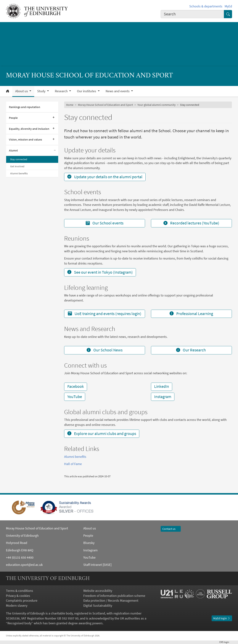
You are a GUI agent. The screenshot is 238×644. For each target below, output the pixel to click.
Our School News (105, 350)
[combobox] (192, 14)
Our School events (105, 223)
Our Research (191, 350)
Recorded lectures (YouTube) (191, 223)
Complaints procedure (22, 601)
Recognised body (19, 623)
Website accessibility (98, 591)
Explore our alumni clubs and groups (102, 434)
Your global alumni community (156, 105)
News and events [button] (118, 91)
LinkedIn (162, 386)
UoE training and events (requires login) (105, 314)
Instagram (163, 397)
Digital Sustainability (98, 606)
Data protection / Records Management (111, 601)
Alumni (13, 150)
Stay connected (19, 159)
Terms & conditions (20, 591)
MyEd (228, 6)
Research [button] (62, 91)
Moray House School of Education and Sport (105, 105)
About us (90, 528)
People (13, 118)
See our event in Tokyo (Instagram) (100, 272)
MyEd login (222, 618)
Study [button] (42, 91)
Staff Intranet (93, 565)
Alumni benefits (19, 173)
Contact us (171, 529)
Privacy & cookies (18, 596)
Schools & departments (206, 6)
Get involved (17, 166)
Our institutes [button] (87, 91)
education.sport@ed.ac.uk (24, 565)
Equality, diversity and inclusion (29, 129)
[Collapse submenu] (55, 151)
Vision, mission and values (25, 140)
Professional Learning (191, 314)
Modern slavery (17, 606)
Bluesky (89, 543)
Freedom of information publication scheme (114, 596)
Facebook (76, 386)
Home (70, 105)
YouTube (75, 397)
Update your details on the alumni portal (105, 177)
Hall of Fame (73, 464)
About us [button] (22, 91)
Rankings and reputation (25, 107)
